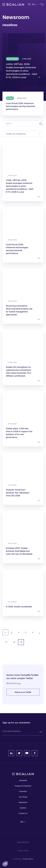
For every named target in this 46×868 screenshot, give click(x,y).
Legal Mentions (23, 842)
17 (6, 642)
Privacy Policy (23, 851)
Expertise (23, 791)
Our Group (23, 797)
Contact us (23, 813)
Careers (23, 808)
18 (14, 642)
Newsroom (23, 802)
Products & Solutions (23, 786)
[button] (5, 864)
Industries (23, 780)
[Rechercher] (40, 732)
